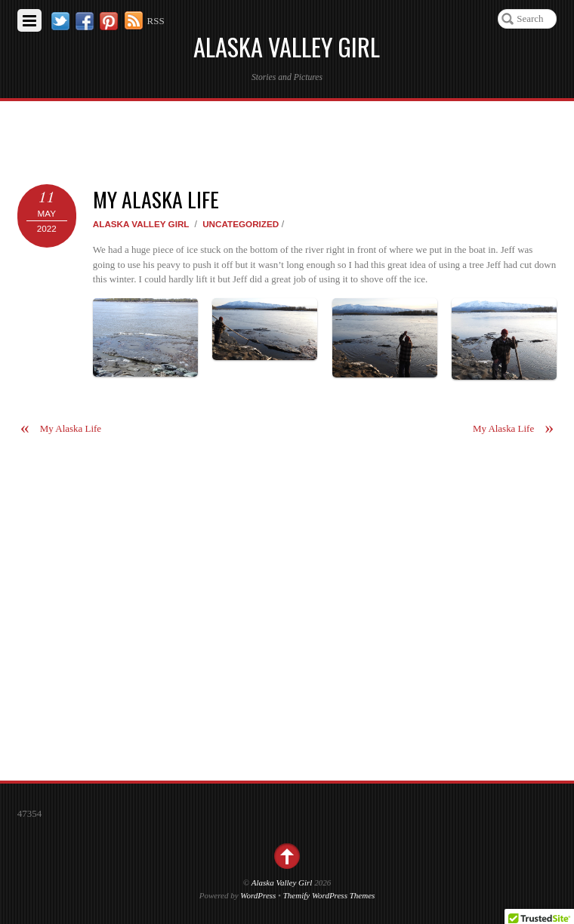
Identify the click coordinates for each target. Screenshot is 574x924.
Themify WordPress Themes (329, 895)
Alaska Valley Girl (141, 224)
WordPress (258, 895)
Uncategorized (241, 224)
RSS (156, 21)
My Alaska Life (156, 199)
